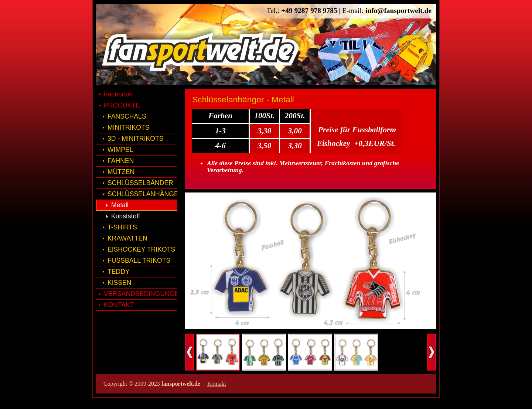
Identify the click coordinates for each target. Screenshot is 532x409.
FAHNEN (121, 161)
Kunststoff (126, 216)
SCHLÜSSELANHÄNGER (142, 194)
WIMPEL (120, 150)
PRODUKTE (122, 105)
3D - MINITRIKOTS (136, 139)
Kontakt (217, 384)
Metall (120, 205)
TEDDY (119, 272)
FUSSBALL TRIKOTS (139, 260)
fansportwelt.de (201, 52)
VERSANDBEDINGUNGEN (141, 294)
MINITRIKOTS (128, 127)
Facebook (118, 94)
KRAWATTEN (127, 238)
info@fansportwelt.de (398, 11)
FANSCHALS (127, 116)
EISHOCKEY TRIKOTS (141, 249)
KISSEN (120, 283)
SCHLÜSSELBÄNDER (140, 183)
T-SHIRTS (122, 227)
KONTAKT (119, 305)
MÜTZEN (121, 172)
